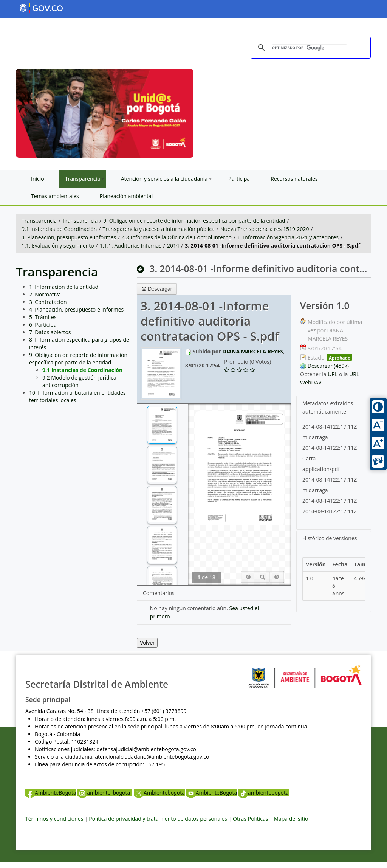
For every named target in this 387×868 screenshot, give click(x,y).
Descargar (157, 289)
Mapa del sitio (291, 819)
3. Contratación (48, 302)
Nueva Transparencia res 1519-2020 (265, 229)
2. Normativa (45, 294)
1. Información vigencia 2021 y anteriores (288, 237)
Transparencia (39, 221)
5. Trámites (43, 317)
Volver (147, 643)
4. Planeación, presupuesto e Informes (69, 237)
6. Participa (43, 325)
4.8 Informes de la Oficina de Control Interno (176, 237)
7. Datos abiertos (50, 332)
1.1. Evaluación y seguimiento (58, 246)
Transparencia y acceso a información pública (158, 229)
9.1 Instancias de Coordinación (59, 229)
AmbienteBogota (51, 793)
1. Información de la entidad (64, 287)
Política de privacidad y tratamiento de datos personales (158, 819)
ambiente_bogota (104, 793)
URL (333, 374)
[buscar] (310, 48)
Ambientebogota (159, 793)
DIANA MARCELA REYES (253, 351)
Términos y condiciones (54, 819)
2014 (173, 246)
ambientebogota (264, 793)
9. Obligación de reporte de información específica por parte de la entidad (194, 221)
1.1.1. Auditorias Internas (131, 246)
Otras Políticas (250, 819)
